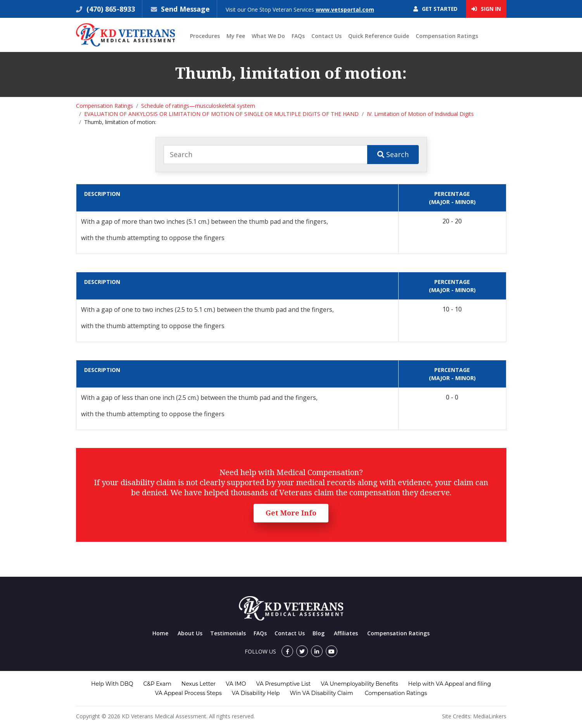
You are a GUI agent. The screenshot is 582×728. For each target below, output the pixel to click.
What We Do (268, 36)
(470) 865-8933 (110, 9)
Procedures (205, 36)
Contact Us (326, 36)
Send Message (186, 9)
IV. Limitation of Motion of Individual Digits (420, 114)
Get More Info (291, 513)
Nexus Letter (199, 684)
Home (160, 633)
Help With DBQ (112, 684)
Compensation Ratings (447, 36)
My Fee (236, 36)
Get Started (434, 9)
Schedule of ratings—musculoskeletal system (198, 106)
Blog (319, 633)
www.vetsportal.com (346, 10)
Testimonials (228, 633)
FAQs (298, 36)
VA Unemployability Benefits (359, 684)
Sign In (486, 9)
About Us (190, 633)
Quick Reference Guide (379, 36)
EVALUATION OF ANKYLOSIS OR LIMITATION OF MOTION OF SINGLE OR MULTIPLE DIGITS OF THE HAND (221, 114)
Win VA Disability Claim (321, 693)
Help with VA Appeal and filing (450, 684)
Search (393, 154)
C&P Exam (157, 684)
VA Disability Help (256, 693)
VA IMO (236, 684)
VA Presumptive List (284, 684)
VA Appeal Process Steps (188, 693)
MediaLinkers (490, 716)
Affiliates (346, 633)
